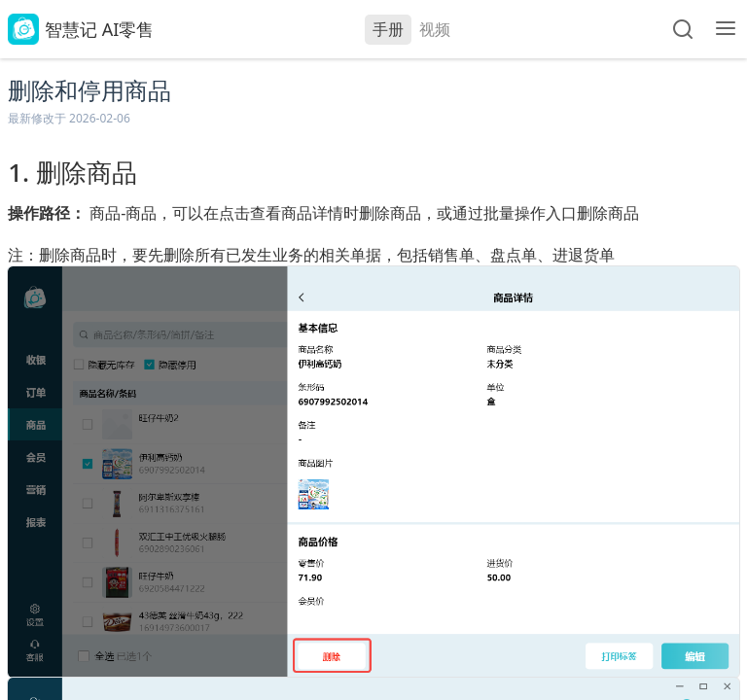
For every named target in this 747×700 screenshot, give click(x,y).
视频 (435, 29)
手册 (388, 29)
